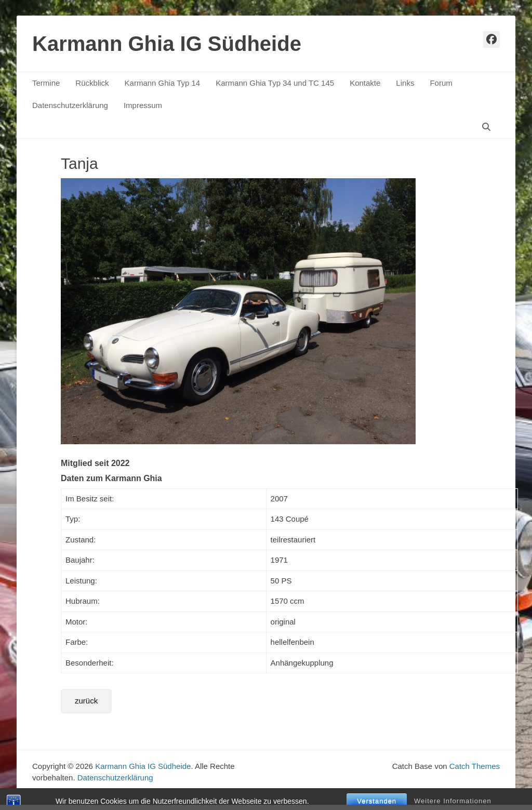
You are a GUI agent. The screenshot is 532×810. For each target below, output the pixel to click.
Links (405, 83)
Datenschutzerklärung (70, 105)
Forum (441, 83)
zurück (86, 701)
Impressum (143, 105)
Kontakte (365, 83)
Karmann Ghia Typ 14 (163, 83)
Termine (46, 83)
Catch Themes (475, 766)
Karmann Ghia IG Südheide (167, 44)
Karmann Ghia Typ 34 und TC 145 (275, 83)
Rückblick (92, 83)
